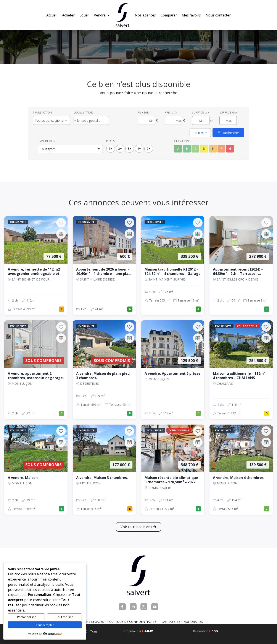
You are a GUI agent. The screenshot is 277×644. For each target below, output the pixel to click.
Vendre (100, 15)
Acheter (68, 15)
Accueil (52, 15)
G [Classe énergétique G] (230, 148)
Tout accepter (45, 625)
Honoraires (193, 622)
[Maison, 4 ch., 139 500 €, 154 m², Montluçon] (241, 470)
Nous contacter (218, 15)
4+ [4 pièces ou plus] (139, 148)
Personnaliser (26, 617)
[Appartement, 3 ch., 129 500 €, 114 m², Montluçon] (173, 370)
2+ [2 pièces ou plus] (120, 148)
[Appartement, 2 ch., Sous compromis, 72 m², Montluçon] (36, 370)
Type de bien (47, 141)
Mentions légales (89, 622)
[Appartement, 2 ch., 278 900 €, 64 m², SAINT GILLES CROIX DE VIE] (241, 266)
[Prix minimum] (146, 120)
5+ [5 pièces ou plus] (149, 148)
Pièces (110, 141)
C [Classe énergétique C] (196, 148)
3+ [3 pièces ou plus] (130, 148)
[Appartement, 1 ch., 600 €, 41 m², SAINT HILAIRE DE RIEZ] (104, 266)
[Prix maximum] (174, 120)
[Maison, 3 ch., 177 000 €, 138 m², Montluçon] (104, 470)
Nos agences (145, 15)
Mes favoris (191, 15)
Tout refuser (64, 617)
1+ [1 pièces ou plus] (110, 148)
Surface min (201, 113)
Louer (84, 15)
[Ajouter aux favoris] (61, 223)
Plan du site (170, 622)
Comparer (169, 15)
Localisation (83, 113)
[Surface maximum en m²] (228, 120)
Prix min (143, 113)
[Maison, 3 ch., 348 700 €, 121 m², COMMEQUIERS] (173, 470)
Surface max (229, 113)
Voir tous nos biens (136, 527)
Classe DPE (182, 141)
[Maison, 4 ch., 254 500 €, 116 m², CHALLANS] (241, 370)
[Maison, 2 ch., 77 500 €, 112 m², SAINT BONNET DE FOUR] (36, 266)
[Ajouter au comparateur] (61, 234)
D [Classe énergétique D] (204, 148)
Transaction (42, 113)
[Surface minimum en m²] (201, 120)
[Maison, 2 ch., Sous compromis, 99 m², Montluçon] (36, 470)
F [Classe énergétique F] (221, 148)
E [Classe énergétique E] (213, 148)
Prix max (171, 113)
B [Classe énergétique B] (187, 148)
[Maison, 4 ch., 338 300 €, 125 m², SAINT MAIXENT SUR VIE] (173, 266)
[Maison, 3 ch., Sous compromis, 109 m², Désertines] (104, 370)
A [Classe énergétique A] (178, 148)
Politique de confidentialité (132, 622)
